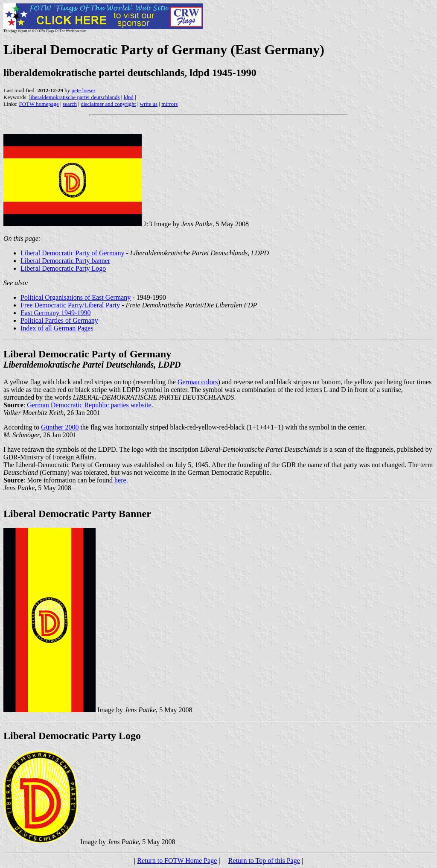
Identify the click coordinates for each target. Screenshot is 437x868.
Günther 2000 (60, 427)
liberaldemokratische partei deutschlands (74, 97)
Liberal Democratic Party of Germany (72, 253)
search (70, 104)
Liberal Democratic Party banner (65, 261)
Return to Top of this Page (264, 861)
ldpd (129, 97)
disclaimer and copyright (108, 104)
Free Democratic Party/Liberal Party (70, 305)
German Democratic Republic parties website (89, 405)
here (120, 480)
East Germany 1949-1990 (55, 313)
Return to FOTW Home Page (177, 861)
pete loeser (84, 90)
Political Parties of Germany (59, 320)
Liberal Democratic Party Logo (63, 268)
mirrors (169, 104)
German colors (198, 382)
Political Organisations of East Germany (76, 297)
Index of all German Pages (57, 328)
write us (149, 104)
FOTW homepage (39, 104)
